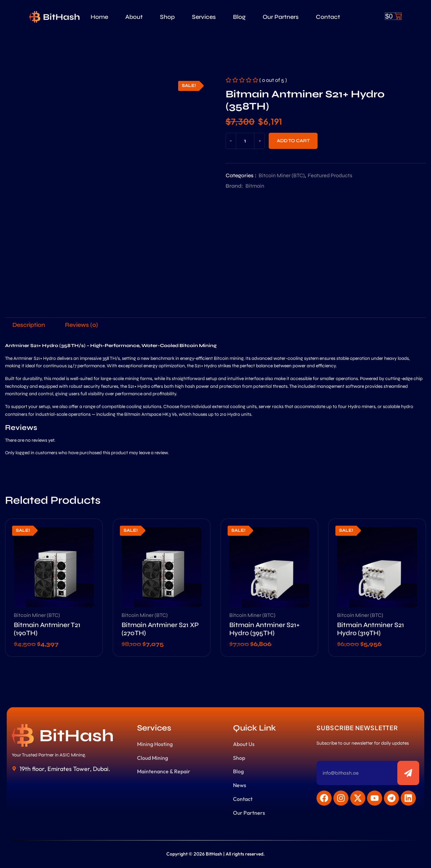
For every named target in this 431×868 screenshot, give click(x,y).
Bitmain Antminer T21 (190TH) (47, 629)
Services (204, 17)
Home (99, 17)
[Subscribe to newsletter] (408, 773)
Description (29, 325)
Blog (239, 17)
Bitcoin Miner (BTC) (282, 175)
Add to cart (293, 141)
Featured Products (330, 175)
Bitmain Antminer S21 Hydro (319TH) (371, 629)
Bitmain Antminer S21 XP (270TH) (160, 629)
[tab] (29, 325)
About (134, 17)
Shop (167, 17)
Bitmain (255, 186)
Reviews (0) (81, 325)
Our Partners (281, 17)
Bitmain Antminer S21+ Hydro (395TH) (264, 629)
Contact (328, 17)
